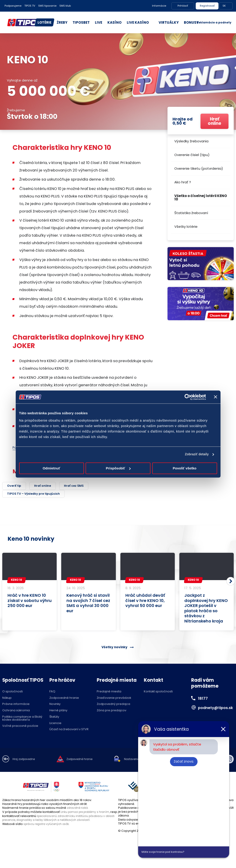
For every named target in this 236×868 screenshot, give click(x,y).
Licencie (55, 724)
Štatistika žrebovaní (191, 213)
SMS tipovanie (47, 6)
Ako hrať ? (183, 182)
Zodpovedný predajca (113, 705)
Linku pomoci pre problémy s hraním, (88, 813)
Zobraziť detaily (195, 455)
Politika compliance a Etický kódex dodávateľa (22, 719)
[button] (231, 582)
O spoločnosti (13, 693)
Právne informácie (16, 705)
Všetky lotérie (186, 227)
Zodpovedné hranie (64, 699)
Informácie (159, 6)
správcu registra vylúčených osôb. (49, 824)
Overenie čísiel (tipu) (192, 155)
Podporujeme (13, 6)
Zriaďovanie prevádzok (114, 699)
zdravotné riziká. (79, 809)
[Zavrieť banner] (216, 397)
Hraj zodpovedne (25, 760)
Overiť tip (15, 486)
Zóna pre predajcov (112, 712)
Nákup (7, 699)
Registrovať (207, 6)
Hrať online (47, 486)
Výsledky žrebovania (191, 141)
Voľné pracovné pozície (20, 727)
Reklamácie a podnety (214, 22)
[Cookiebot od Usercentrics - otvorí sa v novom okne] (186, 397)
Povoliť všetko (185, 468)
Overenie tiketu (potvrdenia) (199, 168)
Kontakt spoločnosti (158, 693)
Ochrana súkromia (16, 712)
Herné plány (58, 712)
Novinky (55, 705)
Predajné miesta (109, 693)
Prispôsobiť (118, 468)
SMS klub (65, 6)
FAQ (52, 693)
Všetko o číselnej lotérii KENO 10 (201, 197)
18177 (204, 699)
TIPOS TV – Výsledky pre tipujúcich (39, 495)
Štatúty (54, 718)
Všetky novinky (114, 648)
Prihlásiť (183, 6)
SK (224, 6)
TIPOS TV (30, 6)
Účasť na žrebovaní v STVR (69, 731)
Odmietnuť (51, 468)
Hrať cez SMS (81, 486)
